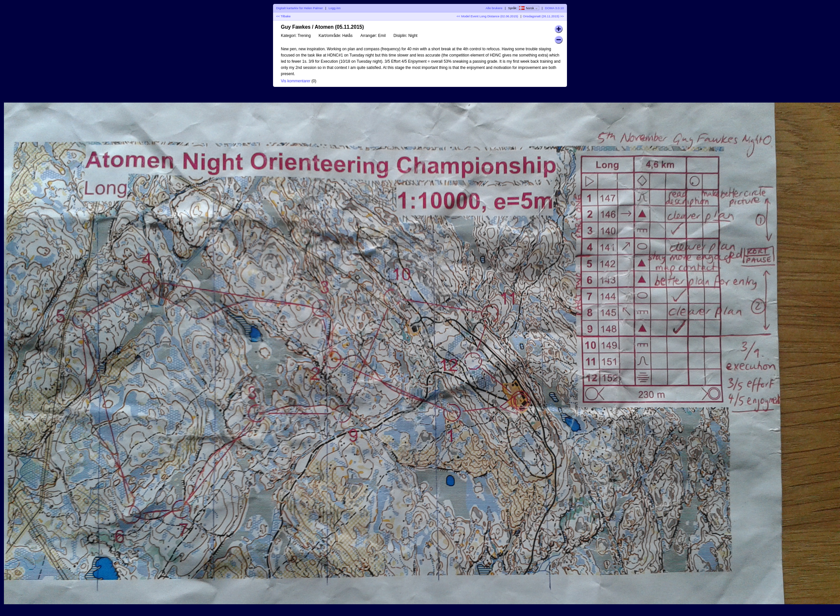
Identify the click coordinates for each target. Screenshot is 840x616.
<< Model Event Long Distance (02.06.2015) (487, 16)
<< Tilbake (283, 16)
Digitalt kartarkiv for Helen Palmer (300, 8)
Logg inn (335, 8)
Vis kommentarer (296, 81)
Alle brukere (494, 8)
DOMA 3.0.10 (555, 8)
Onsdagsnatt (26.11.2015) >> (543, 16)
